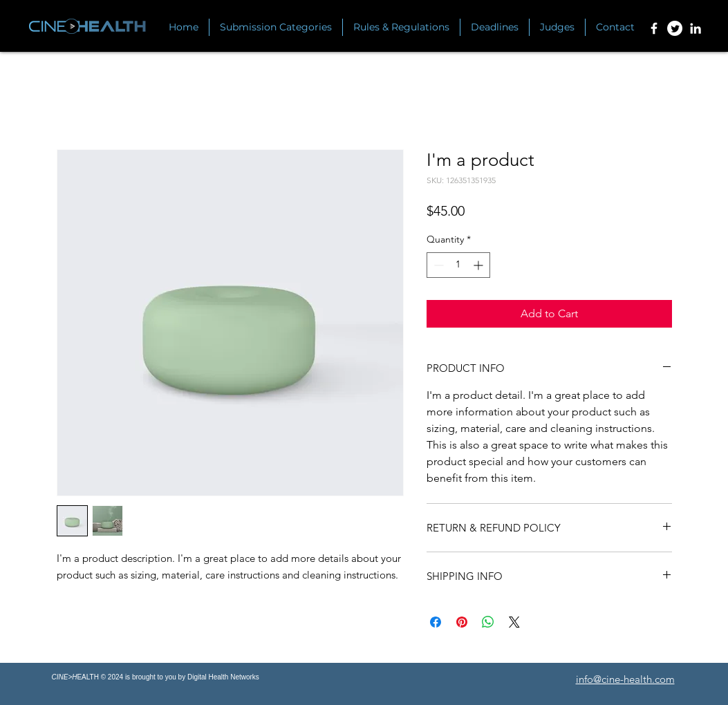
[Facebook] (654, 28)
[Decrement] (437, 265)
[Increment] (479, 265)
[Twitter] (675, 28)
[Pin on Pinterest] (462, 622)
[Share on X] (514, 622)
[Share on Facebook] (436, 622)
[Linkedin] (696, 28)
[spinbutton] (458, 265)
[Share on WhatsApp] (488, 622)
